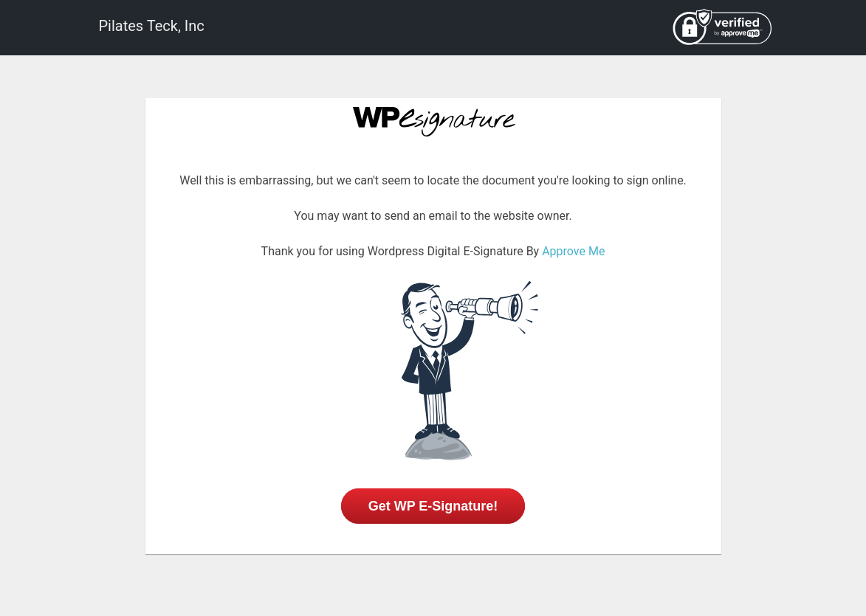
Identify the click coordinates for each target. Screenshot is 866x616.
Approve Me (573, 251)
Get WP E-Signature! (433, 506)
